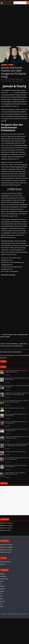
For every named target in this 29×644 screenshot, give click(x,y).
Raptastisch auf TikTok (5, 530)
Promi (1, 599)
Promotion (2, 601)
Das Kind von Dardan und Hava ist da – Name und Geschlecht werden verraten (16, 371)
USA (1, 604)
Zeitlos (2, 606)
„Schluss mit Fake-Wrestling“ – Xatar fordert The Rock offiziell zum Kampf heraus (14, 345)
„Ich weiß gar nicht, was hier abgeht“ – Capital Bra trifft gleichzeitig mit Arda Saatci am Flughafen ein (17, 394)
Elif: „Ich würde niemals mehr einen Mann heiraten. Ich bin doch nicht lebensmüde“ (17, 458)
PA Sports (21, 81)
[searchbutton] (28, 3)
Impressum (3, 564)
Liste (1, 594)
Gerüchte (2, 586)
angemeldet (9, 355)
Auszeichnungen (4, 579)
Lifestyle (2, 591)
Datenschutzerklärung (5, 562)
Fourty (14, 81)
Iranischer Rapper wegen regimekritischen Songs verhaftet (14, 336)
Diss (1, 584)
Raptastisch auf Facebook (6, 523)
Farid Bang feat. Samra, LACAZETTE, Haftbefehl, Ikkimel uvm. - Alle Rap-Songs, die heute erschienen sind (17, 445)
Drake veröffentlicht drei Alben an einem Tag (15, 408)
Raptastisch (4, 65)
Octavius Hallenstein (16, 79)
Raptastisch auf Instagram (6, 526)
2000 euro (10, 81)
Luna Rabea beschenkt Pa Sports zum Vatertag (15, 452)
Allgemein (11, 65)
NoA (1, 596)
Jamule (17, 81)
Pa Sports (11, 93)
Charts (2, 581)
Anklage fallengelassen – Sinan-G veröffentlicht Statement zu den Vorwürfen (15, 473)
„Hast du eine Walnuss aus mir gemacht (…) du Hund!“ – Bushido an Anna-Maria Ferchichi (17, 401)
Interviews (2, 589)
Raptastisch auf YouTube (6, 528)
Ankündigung (3, 576)
